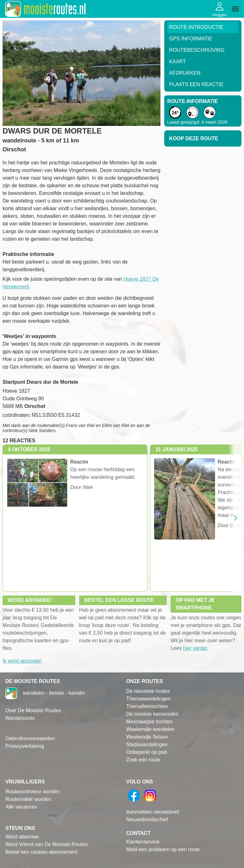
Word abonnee (22, 837)
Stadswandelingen (147, 744)
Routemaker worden (28, 799)
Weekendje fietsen (147, 737)
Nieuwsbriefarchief (147, 820)
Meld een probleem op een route (163, 849)
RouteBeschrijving (197, 50)
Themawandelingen (148, 699)
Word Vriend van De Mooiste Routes (47, 844)
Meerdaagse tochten (149, 722)
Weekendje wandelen (150, 729)
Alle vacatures (21, 807)
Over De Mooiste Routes (33, 710)
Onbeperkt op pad (146, 752)
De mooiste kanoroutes (152, 714)
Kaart (177, 62)
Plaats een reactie (196, 84)
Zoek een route (143, 760)
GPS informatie (191, 39)
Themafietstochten (147, 706)
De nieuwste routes (148, 691)
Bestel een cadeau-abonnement (41, 852)
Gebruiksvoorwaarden (30, 738)
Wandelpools (20, 718)
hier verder (195, 648)
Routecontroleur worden (33, 792)
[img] (235, 9)
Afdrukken (185, 73)
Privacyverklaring (25, 746)
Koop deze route (193, 138)
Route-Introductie (196, 27)
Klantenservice (143, 842)
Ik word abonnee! (22, 661)
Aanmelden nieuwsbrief (152, 812)
